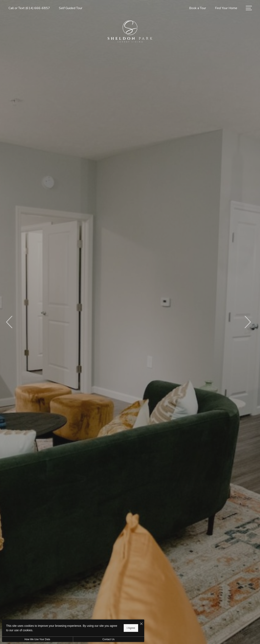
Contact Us (108, 639)
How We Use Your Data (37, 639)
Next (247, 322)
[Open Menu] (249, 8)
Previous (10, 322)
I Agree (131, 628)
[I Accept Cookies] (141, 624)
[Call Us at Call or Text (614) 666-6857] (29, 8)
